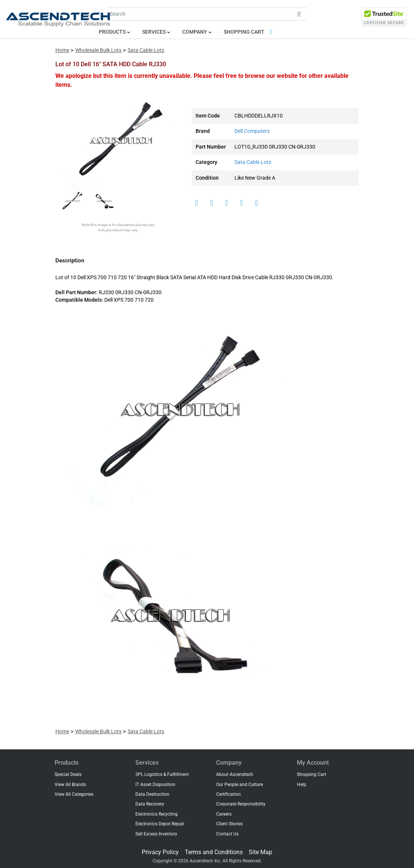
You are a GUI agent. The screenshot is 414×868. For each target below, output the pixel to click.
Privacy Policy (160, 852)
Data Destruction (152, 794)
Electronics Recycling (157, 814)
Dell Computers (252, 131)
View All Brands (70, 785)
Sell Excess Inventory (156, 834)
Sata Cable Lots (146, 50)
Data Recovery (150, 804)
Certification (229, 794)
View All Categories (74, 794)
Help (302, 785)
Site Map (260, 852)
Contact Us (227, 834)
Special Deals (68, 774)
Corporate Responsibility (241, 804)
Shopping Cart (249, 32)
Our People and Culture (240, 785)
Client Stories (229, 824)
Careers (224, 814)
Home (62, 50)
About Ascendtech (235, 774)
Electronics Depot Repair (160, 824)
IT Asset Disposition (155, 785)
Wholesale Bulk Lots (98, 50)
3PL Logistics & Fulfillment (162, 774)
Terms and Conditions (214, 852)
